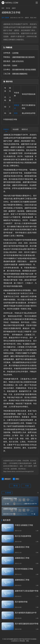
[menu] (37, 3)
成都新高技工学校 (22, 558)
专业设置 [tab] (16, 129)
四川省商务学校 (21, 602)
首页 (3, 8)
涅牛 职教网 (5, 18)
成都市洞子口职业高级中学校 (27, 591)
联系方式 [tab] (25, 129)
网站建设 (23, 641)
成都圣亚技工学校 (22, 547)
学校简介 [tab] (6, 129)
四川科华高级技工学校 (24, 569)
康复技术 (8, 479)
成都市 (27, 18)
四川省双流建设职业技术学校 (27, 624)
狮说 (28, 641)
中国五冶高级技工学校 (24, 525)
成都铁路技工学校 (22, 580)
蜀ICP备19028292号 (25, 639)
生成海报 (7, 493)
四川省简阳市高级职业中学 (26, 613)
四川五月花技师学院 (23, 536)
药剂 (16, 113)
